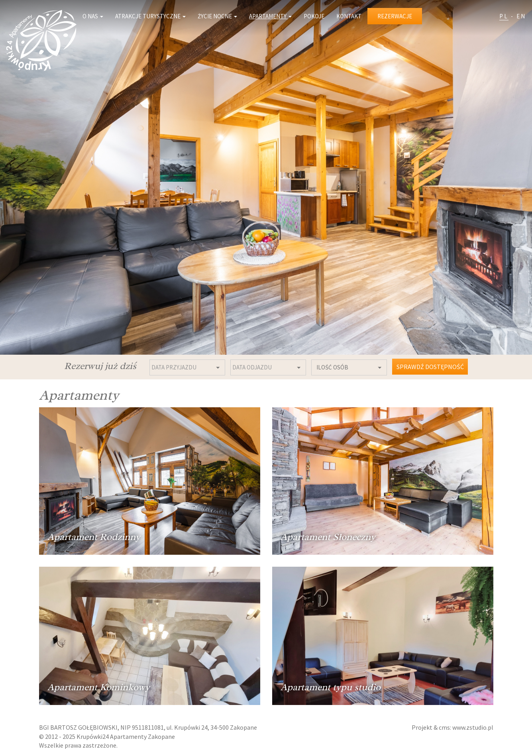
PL (504, 16)
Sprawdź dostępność (430, 367)
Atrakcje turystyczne (150, 16)
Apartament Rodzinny (94, 537)
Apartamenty (270, 16)
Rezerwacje (395, 16)
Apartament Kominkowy (99, 687)
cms (444, 727)
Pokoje (314, 16)
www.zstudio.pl (473, 727)
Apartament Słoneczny (328, 537)
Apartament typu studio (331, 687)
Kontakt (349, 16)
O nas (93, 16)
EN (521, 16)
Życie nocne (217, 16)
